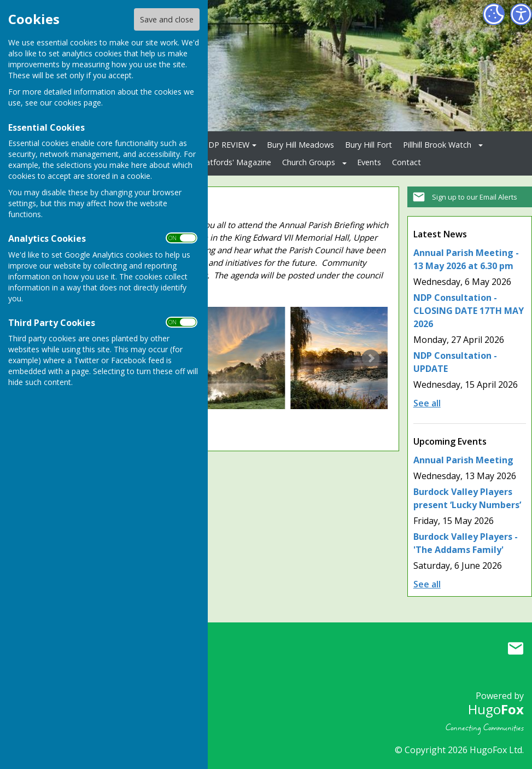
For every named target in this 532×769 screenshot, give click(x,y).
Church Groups (309, 162)
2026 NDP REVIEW (216, 145)
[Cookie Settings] (494, 14)
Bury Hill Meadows (300, 145)
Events (369, 162)
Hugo (496, 709)
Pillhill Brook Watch (437, 145)
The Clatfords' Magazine (227, 162)
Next (371, 358)
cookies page (78, 103)
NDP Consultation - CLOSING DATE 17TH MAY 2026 (469, 311)
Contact (407, 162)
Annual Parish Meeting (463, 460)
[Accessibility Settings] (521, 14)
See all (427, 403)
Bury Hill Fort (369, 145)
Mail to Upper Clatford (516, 648)
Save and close (167, 19)
